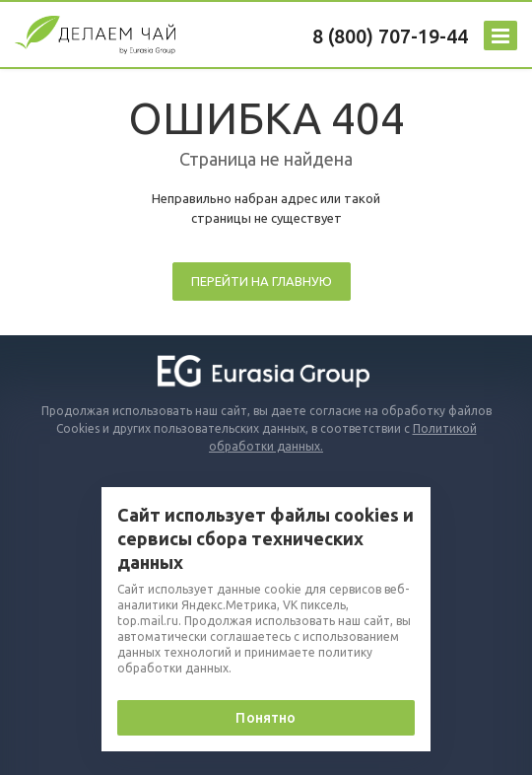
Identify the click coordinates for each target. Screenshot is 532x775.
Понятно (266, 718)
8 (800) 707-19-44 (390, 36)
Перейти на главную (262, 281)
